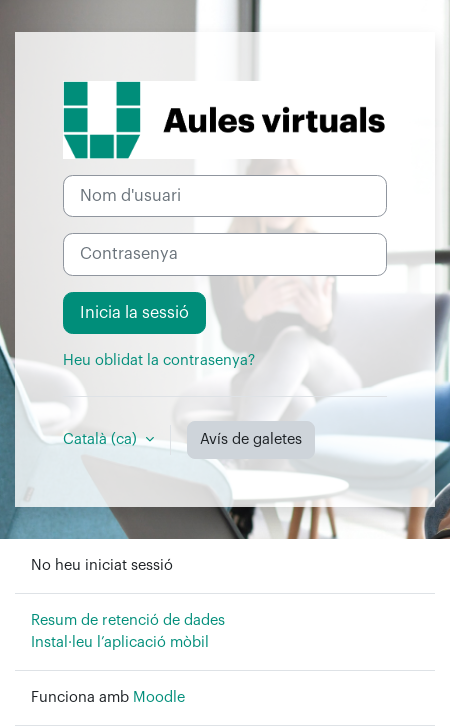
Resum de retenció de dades (128, 620)
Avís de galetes (251, 439)
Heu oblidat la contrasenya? (159, 360)
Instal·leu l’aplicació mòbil (120, 642)
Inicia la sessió (134, 313)
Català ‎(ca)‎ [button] (102, 439)
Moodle (159, 697)
